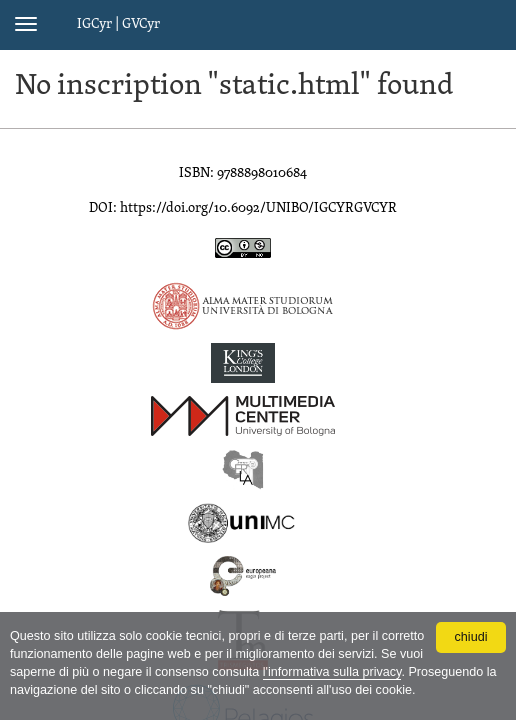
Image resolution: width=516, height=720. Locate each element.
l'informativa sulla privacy (332, 672)
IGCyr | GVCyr (118, 24)
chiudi (471, 637)
